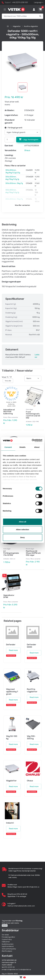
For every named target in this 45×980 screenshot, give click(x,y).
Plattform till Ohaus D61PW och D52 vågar (33, 553)
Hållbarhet (6, 942)
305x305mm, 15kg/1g (14, 183)
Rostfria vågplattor (31, 26)
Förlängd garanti (13, 128)
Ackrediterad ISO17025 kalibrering (9, 412)
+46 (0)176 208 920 (20, 2)
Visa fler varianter (22, 205)
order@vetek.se (25, 970)
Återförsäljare (7, 951)
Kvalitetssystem (8, 944)
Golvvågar (30, 409)
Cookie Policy (7, 939)
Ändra (5, 926)
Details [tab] (23, 447)
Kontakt (7, 956)
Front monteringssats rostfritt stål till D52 (33, 415)
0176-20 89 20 (9, 967)
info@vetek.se (34, 887)
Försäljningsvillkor (8, 937)
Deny (22, 537)
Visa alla (8, 381)
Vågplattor (17, 26)
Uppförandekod (8, 946)
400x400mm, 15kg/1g (14, 199)
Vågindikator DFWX (9, 596)
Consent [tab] (8, 447)
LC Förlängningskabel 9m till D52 (11, 553)
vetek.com (31, 906)
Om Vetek (5, 935)
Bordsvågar (30, 549)
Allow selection (22, 530)
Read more (13, 650)
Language (38, 2)
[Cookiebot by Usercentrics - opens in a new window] (32, 440)
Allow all (22, 522)
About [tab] (37, 447)
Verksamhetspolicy (9, 949)
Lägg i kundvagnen (29, 140)
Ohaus (27, 150)
